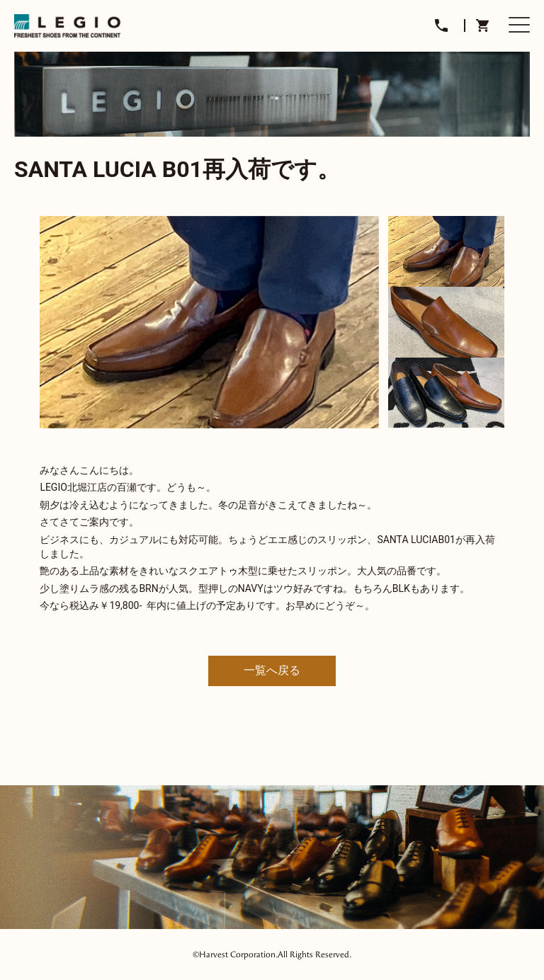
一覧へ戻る (272, 670)
